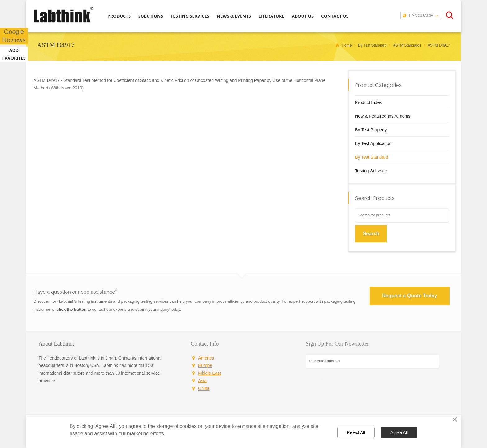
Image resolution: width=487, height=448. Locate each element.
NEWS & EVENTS (234, 16)
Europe (205, 365)
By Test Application (373, 143)
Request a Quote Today (410, 296)
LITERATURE (271, 16)
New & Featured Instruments (383, 116)
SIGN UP (324, 380)
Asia (202, 381)
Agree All (399, 432)
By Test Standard (371, 157)
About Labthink (56, 344)
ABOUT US (303, 16)
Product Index (368, 102)
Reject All (356, 432)
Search (371, 234)
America (206, 358)
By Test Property (371, 130)
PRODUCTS (119, 16)
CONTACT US (335, 16)
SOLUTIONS (151, 16)
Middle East (209, 373)
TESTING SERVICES (190, 16)
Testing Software (371, 171)
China (204, 388)
